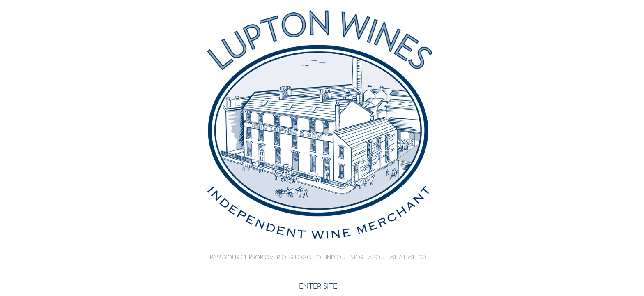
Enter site (318, 286)
